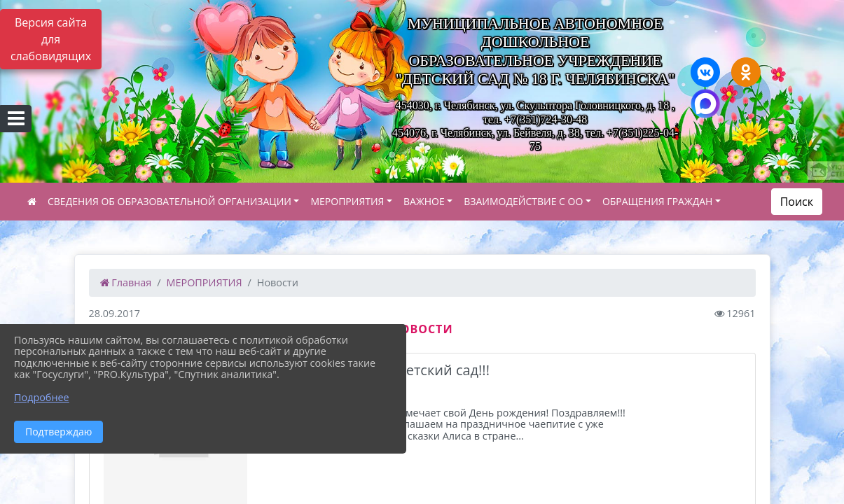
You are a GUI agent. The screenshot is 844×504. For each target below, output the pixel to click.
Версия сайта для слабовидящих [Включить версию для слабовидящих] (51, 39)
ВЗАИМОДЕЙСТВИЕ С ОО (523, 201)
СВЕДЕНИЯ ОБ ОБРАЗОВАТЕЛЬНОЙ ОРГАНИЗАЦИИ (170, 201)
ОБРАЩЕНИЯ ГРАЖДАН (658, 201)
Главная (126, 282)
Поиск (797, 202)
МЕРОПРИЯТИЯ (347, 201)
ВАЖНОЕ (424, 201)
